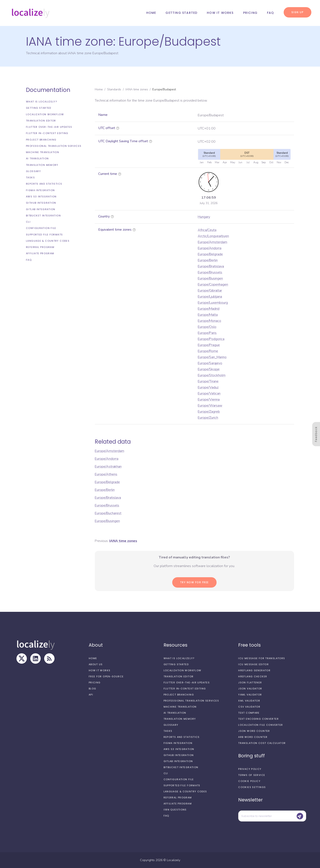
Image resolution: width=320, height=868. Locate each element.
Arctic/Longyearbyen (213, 236)
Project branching (41, 140)
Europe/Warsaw (210, 406)
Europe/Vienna (209, 400)
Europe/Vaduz (208, 387)
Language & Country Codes (48, 241)
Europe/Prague (209, 345)
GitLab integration (41, 209)
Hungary (204, 217)
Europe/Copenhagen (213, 285)
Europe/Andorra (210, 248)
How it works (220, 13)
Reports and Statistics (44, 184)
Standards (114, 89)
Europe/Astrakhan (108, 467)
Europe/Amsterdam (212, 242)
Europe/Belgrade (210, 254)
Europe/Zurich (208, 418)
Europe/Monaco (209, 321)
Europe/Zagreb (209, 412)
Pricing (250, 13)
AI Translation (37, 158)
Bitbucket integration (43, 216)
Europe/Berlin (208, 260)
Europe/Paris (207, 333)
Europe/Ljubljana (210, 297)
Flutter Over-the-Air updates (49, 127)
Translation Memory (42, 165)
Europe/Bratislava (211, 266)
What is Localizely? (41, 102)
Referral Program (40, 247)
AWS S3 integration (41, 197)
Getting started (181, 13)
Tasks (30, 177)
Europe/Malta (208, 315)
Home (151, 13)
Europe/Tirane (208, 381)
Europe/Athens (106, 474)
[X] (22, 659)
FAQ (271, 13)
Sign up (298, 12)
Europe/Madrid (209, 309)
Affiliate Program (40, 253)
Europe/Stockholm (212, 375)
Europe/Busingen (210, 278)
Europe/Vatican (209, 393)
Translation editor (41, 121)
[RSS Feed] (49, 659)
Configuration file (41, 228)
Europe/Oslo (207, 327)
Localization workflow (45, 114)
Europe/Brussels (210, 272)
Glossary (33, 171)
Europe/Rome (208, 351)
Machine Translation (43, 152)
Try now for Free (194, 582)
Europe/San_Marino (212, 357)
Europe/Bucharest (108, 513)
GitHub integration (41, 203)
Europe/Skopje (209, 369)
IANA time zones (137, 89)
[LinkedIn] (35, 659)
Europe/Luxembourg (213, 303)
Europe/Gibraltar (210, 291)
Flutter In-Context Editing (47, 133)
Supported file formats (44, 235)
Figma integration (40, 190)
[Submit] (300, 816)
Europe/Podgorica (211, 339)
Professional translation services (54, 146)
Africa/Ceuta (207, 230)
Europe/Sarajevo (210, 363)
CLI (28, 222)
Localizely (174, 860)
